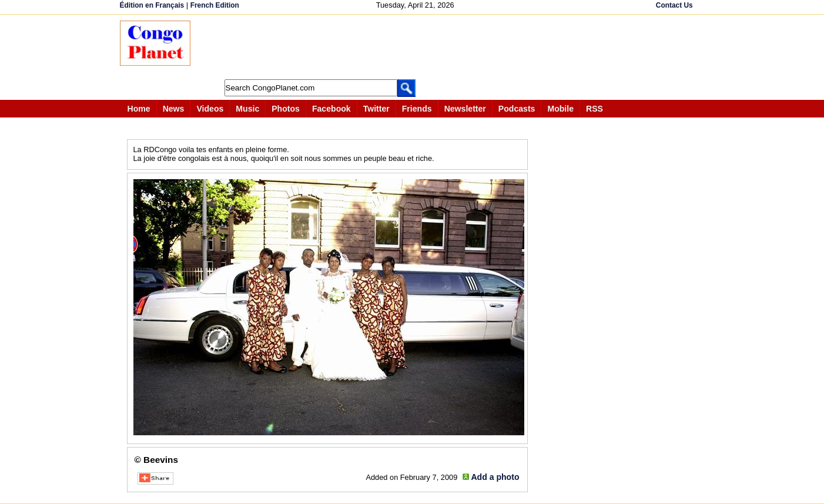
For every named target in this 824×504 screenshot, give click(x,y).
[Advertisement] (416, 47)
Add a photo (495, 477)
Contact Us (674, 5)
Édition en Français (152, 5)
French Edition (215, 5)
